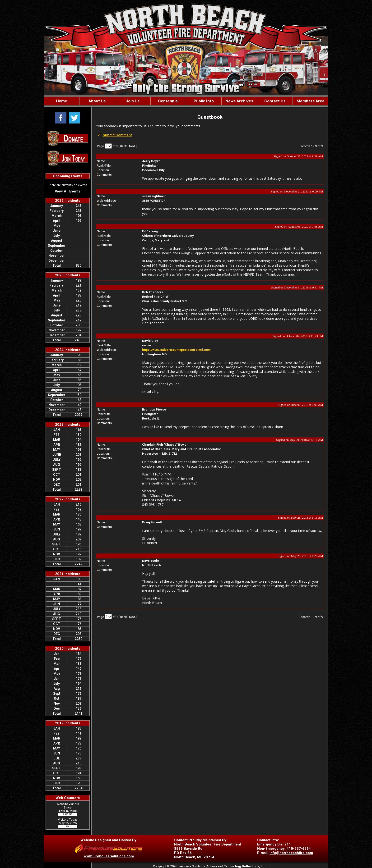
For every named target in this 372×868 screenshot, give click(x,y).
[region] (186, 101)
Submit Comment (117, 135)
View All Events (68, 191)
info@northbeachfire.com (291, 853)
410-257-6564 (299, 849)
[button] (97, 101)
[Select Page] (108, 146)
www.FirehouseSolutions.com (109, 856)
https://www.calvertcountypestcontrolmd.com (176, 350)
